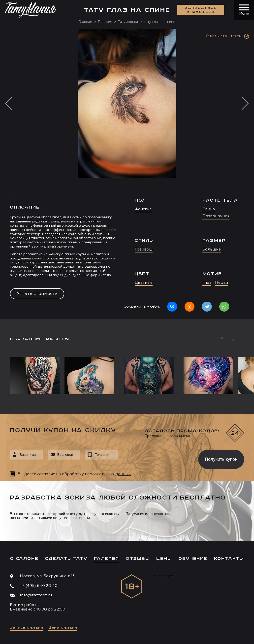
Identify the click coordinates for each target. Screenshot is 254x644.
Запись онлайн (27, 628)
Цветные (144, 283)
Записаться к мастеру (201, 10)
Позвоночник (216, 216)
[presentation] (154, 458)
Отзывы (138, 559)
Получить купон (221, 459)
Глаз (207, 283)
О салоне (24, 559)
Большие (212, 250)
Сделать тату (66, 559)
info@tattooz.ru (36, 595)
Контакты (229, 559)
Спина (209, 209)
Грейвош (144, 250)
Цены (164, 559)
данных (123, 474)
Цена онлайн (63, 628)
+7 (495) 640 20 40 (39, 586)
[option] (127, 174)
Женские (143, 209)
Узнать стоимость (37, 294)
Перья (222, 283)
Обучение (193, 559)
